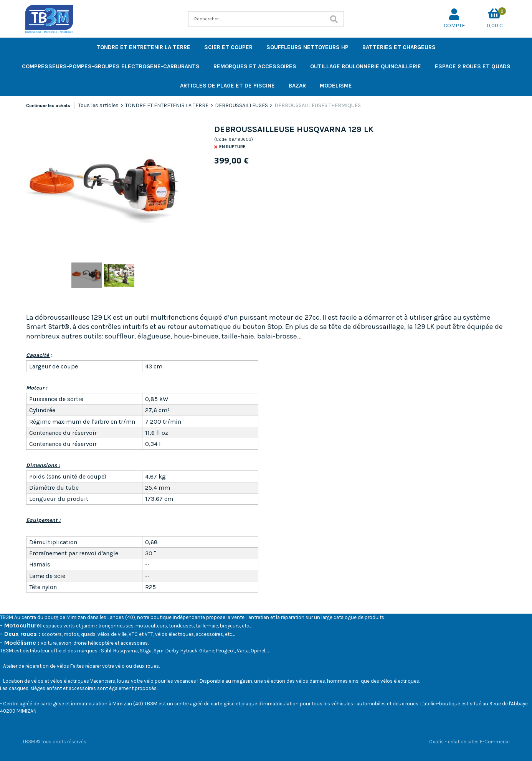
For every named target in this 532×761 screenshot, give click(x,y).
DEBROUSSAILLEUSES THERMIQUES (318, 105)
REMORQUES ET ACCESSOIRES (255, 66)
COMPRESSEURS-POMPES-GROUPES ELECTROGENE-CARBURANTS (111, 66)
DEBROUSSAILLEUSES (241, 105)
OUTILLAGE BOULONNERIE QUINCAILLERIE (366, 66)
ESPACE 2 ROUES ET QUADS (473, 66)
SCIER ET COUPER (228, 47)
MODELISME (336, 86)
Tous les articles (98, 105)
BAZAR (297, 86)
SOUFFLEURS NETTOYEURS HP (307, 47)
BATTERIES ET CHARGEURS (399, 47)
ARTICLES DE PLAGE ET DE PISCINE (227, 86)
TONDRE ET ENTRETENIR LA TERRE (143, 47)
